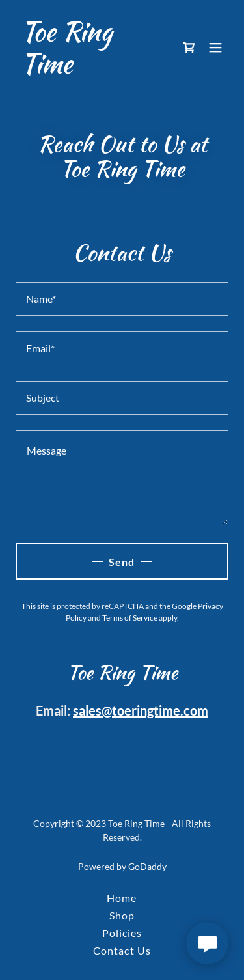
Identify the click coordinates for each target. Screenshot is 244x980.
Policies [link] (122, 933)
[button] (215, 48)
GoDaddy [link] (147, 866)
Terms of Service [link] (130, 618)
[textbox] (122, 299)
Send (122, 562)
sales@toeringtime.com (141, 710)
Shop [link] (122, 915)
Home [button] (122, 898)
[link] (90, 69)
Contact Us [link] (122, 950)
